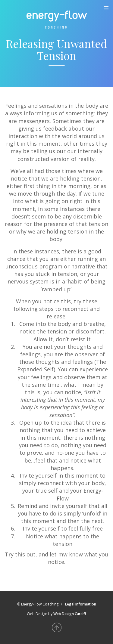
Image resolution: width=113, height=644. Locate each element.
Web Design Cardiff (70, 614)
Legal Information (81, 604)
